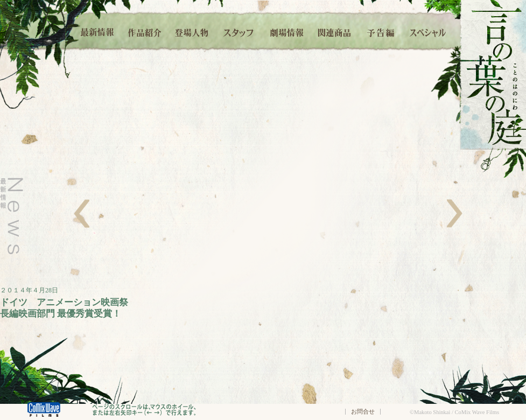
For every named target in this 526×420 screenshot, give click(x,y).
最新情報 (98, 31)
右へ (455, 213)
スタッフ (239, 31)
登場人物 (192, 31)
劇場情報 (287, 31)
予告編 (381, 31)
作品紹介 (145, 31)
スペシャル (428, 31)
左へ (82, 213)
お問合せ (363, 411)
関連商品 (334, 31)
